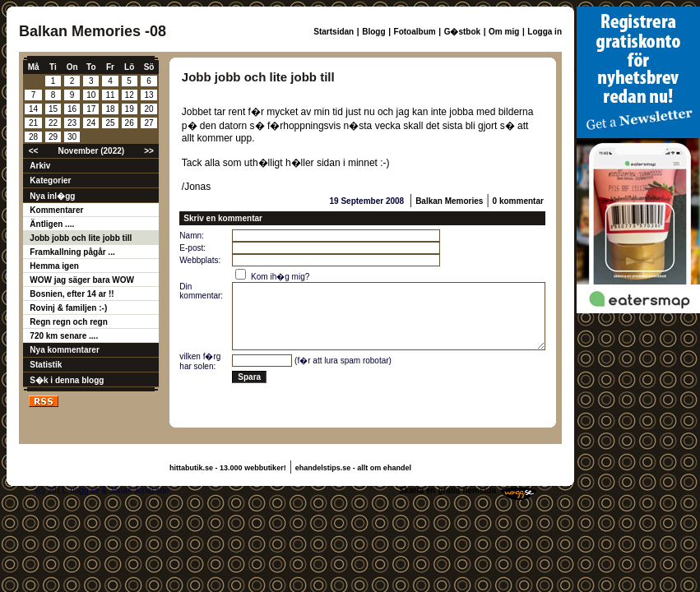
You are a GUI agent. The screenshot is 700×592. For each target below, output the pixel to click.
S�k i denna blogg (67, 380)
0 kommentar (518, 201)
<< (34, 151)
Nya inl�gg (52, 196)
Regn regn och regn (68, 322)
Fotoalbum (415, 32)
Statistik (46, 365)
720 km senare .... (64, 336)
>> (149, 151)
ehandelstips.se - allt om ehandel (353, 468)
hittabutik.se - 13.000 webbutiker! (228, 468)
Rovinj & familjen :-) (68, 308)
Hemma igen (54, 266)
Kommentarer (56, 210)
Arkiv (40, 166)
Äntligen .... (52, 224)
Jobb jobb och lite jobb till (81, 238)
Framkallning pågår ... (72, 252)
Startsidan (334, 32)
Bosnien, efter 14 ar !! (72, 294)
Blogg (373, 32)
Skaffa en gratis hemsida (447, 490)
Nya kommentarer (64, 350)
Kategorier (50, 180)
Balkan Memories (449, 201)
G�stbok (462, 32)
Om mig (504, 32)
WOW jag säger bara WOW (82, 280)
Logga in (545, 32)
